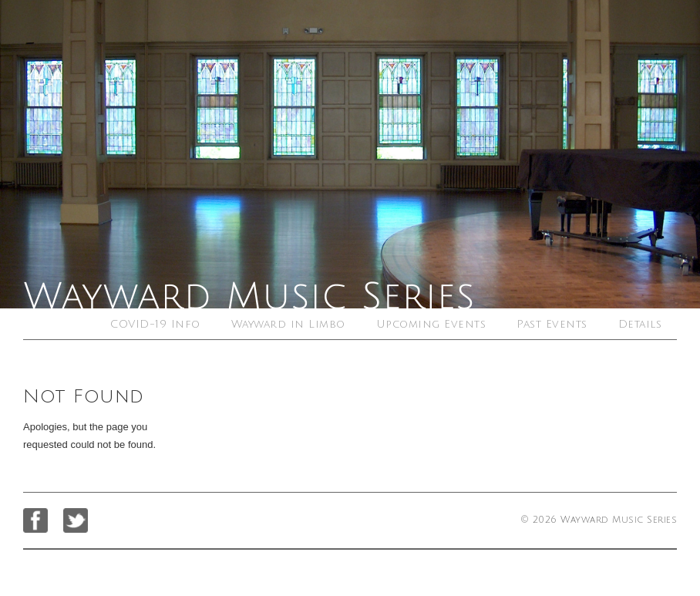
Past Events (552, 324)
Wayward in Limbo (288, 324)
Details (640, 324)
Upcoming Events (431, 324)
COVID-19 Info (155, 324)
